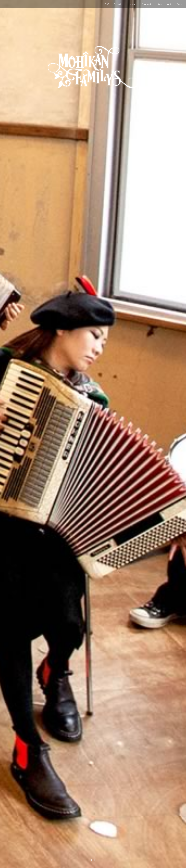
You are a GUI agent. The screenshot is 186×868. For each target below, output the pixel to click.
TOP (107, 4)
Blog (160, 4)
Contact (180, 4)
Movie (169, 4)
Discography (147, 4)
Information (132, 4)
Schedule (118, 4)
